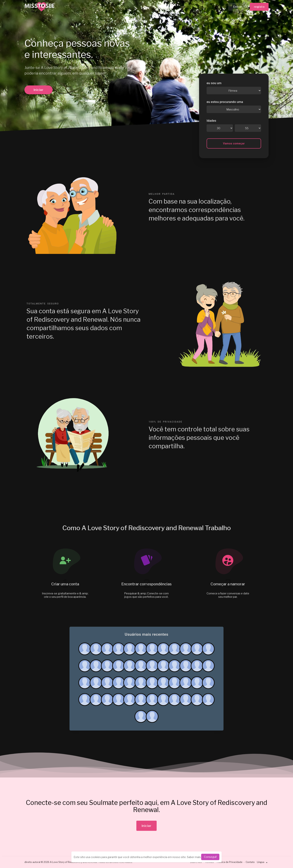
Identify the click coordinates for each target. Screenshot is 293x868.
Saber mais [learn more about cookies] (194, 857)
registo (259, 7)
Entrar (238, 7)
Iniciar (39, 90)
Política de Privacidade (230, 862)
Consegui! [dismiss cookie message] (210, 857)
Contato (250, 862)
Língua (263, 862)
